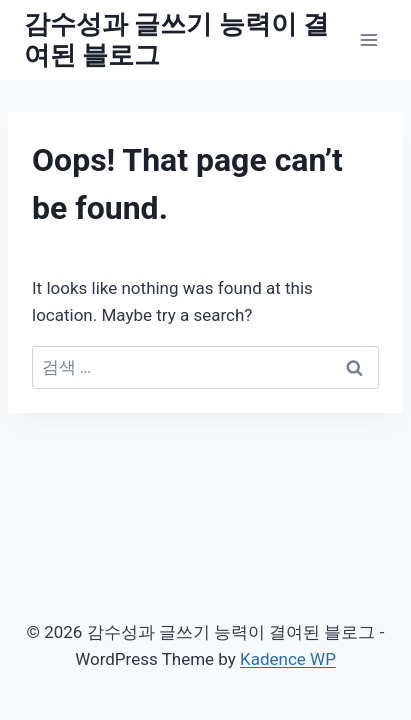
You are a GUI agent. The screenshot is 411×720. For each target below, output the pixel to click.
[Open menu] (368, 39)
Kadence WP (288, 659)
